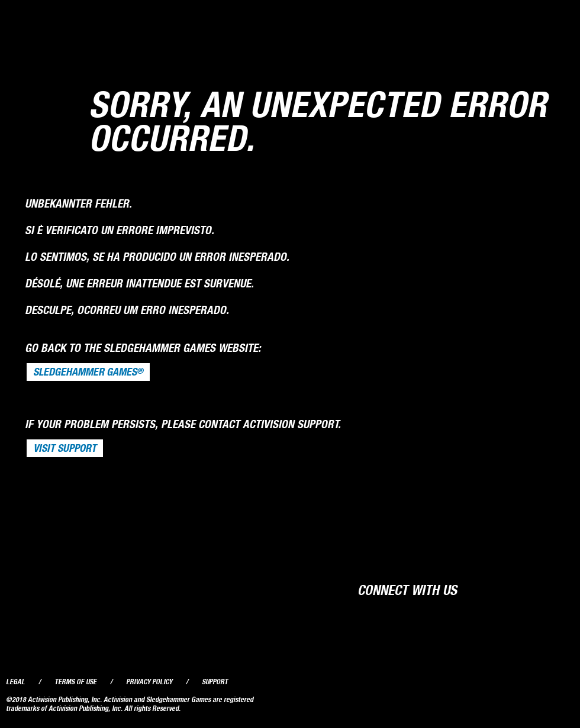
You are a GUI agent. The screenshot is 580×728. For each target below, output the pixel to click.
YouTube (537, 589)
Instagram (560, 589)
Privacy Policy (149, 682)
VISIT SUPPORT (65, 448)
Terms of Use (75, 682)
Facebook (492, 589)
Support (215, 682)
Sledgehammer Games (88, 372)
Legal (15, 682)
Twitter (515, 589)
